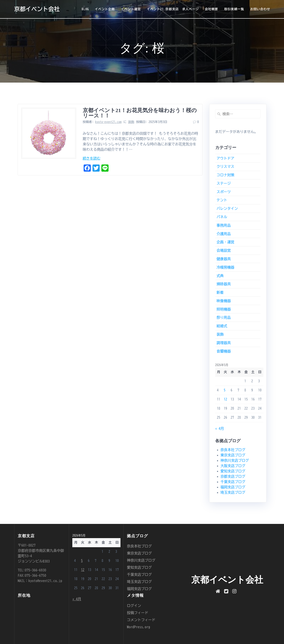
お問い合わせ (260, 9)
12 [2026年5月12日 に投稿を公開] (226, 399)
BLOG (85, 9)
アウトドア (225, 158)
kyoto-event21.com (108, 122)
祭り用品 (224, 317)
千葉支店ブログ (233, 482)
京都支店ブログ (233, 476)
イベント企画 (105, 9)
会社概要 (211, 9)
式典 (220, 276)
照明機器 (224, 309)
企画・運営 (225, 242)
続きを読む (92, 158)
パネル (222, 217)
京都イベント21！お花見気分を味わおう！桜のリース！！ (140, 113)
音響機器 (224, 351)
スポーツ (224, 192)
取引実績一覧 (234, 9)
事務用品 (224, 225)
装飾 (131, 122)
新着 (220, 292)
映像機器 (224, 301)
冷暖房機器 (225, 267)
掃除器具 (224, 284)
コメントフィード (141, 620)
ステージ (224, 183)
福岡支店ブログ (233, 487)
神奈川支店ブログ (235, 460)
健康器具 (224, 259)
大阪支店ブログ (233, 466)
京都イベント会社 (37, 9)
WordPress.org (138, 627)
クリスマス (225, 166)
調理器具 (224, 343)
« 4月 (220, 428)
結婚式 (222, 326)
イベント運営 (131, 9)
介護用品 (224, 234)
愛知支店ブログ (233, 471)
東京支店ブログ (233, 455)
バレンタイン (227, 208)
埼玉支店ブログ (233, 492)
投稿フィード (138, 613)
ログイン (134, 606)
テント (222, 200)
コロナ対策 (225, 175)
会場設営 (224, 250)
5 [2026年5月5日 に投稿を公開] (225, 390)
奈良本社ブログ (233, 450)
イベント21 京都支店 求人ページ (173, 9)
